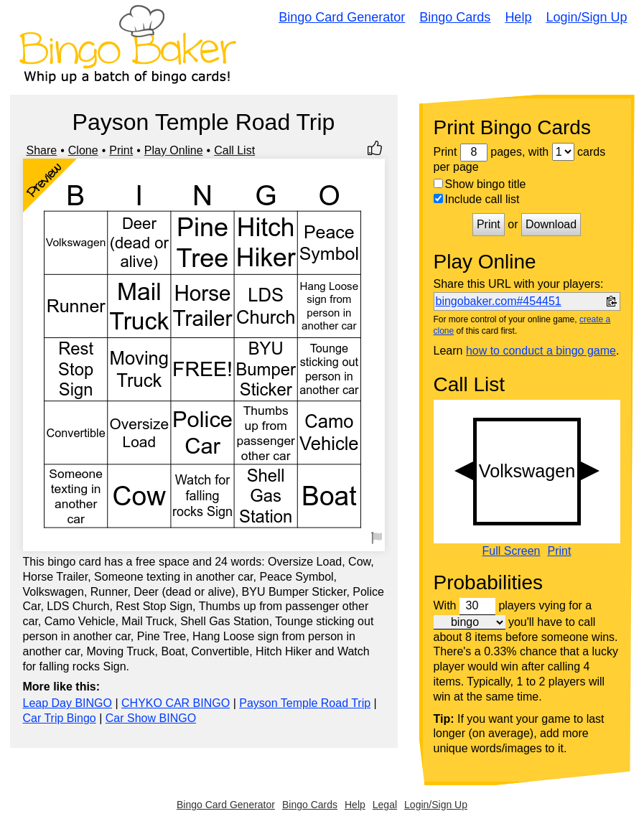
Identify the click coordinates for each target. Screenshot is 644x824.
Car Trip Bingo (60, 718)
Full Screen (512, 551)
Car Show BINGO (151, 718)
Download (551, 224)
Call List (234, 150)
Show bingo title (480, 184)
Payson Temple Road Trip (305, 703)
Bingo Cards (455, 17)
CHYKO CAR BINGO (176, 703)
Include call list (477, 199)
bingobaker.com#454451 (499, 301)
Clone (83, 150)
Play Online (174, 150)
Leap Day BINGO (68, 703)
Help (518, 17)
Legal (385, 805)
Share (42, 150)
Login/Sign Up (586, 17)
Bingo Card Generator (342, 17)
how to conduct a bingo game (541, 351)
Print (121, 150)
